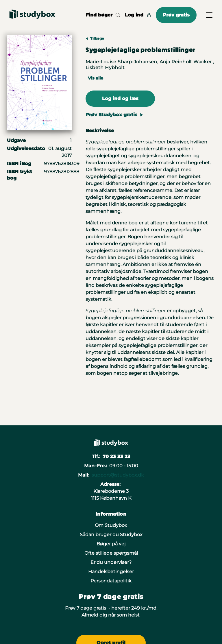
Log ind (138, 15)
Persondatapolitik (111, 581)
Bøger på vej (111, 544)
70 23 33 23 (116, 456)
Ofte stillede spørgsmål (111, 553)
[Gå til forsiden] (32, 15)
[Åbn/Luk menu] (209, 15)
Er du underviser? (111, 562)
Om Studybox (111, 525)
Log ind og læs (120, 98)
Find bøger (103, 15)
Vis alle (96, 78)
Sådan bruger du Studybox (111, 535)
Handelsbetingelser (111, 572)
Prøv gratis (176, 15)
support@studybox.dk (118, 475)
